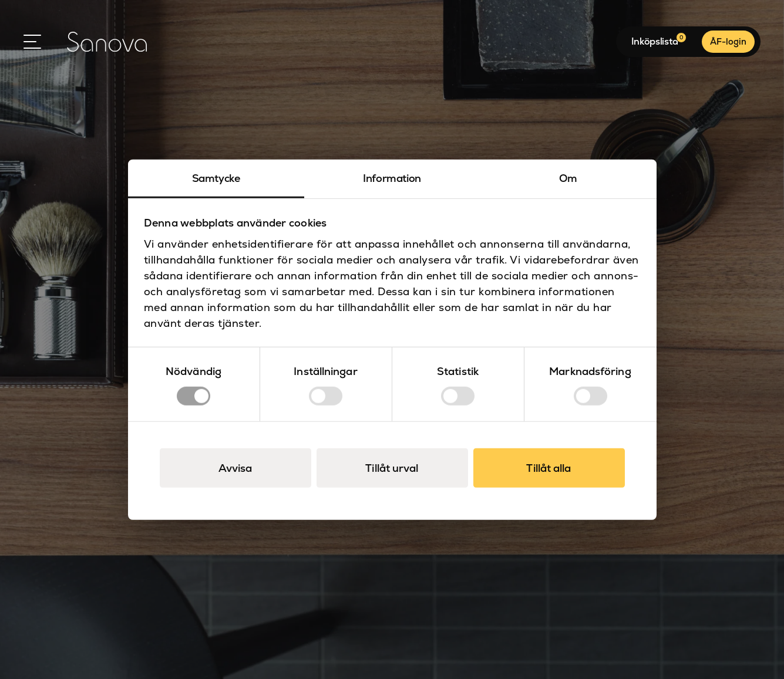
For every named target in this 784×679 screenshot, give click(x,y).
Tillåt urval (392, 468)
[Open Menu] (32, 42)
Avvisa (235, 468)
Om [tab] (568, 178)
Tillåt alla (549, 468)
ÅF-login (728, 41)
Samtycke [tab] (216, 178)
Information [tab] (392, 178)
